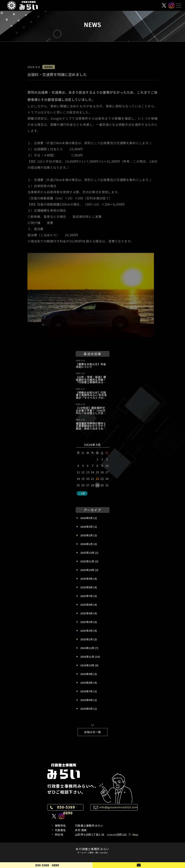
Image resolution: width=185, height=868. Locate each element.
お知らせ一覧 (92, 734)
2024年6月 (87, 702)
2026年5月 (87, 520)
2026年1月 (87, 546)
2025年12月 (87, 555)
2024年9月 (87, 676)
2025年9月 (87, 581)
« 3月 (82, 496)
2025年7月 (87, 598)
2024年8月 (87, 685)
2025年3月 (87, 624)
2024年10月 (87, 668)
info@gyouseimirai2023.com (118, 807)
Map (135, 835)
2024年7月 (87, 694)
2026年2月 (87, 538)
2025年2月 (87, 633)
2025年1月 (87, 642)
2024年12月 (87, 650)
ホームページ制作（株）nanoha (92, 853)
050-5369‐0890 (68, 810)
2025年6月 (87, 607)
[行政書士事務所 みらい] (22, 5)
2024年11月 (87, 659)
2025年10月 (87, 572)
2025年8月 (87, 590)
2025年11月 (87, 564)
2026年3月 (87, 529)
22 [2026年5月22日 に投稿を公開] (97, 481)
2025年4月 (87, 616)
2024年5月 (87, 711)
